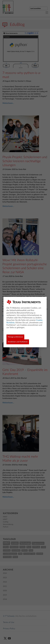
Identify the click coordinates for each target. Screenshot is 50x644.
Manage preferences (15, 337)
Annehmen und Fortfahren (18, 342)
